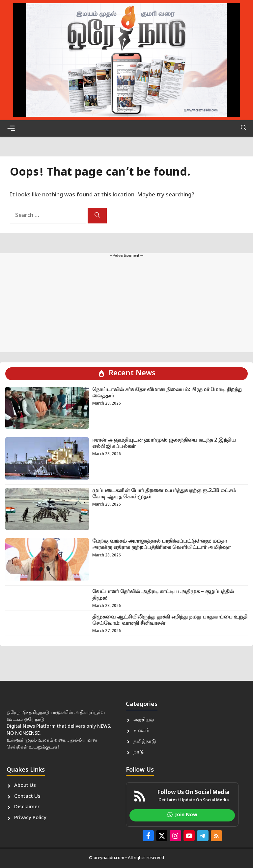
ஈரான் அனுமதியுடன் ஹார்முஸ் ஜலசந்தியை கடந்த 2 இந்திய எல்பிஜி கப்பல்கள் (164, 444)
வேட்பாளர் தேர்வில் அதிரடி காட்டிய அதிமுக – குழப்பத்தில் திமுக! (163, 595)
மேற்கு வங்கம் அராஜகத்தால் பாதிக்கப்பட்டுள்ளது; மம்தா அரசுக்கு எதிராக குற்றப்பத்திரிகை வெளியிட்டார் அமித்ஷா (161, 545)
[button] (244, 128)
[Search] (97, 216)
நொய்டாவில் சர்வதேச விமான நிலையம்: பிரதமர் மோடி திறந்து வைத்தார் (167, 393)
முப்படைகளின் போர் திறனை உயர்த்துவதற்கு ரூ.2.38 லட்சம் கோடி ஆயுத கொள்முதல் (164, 494)
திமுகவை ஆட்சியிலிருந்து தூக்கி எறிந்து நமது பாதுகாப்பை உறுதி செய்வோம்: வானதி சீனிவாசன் (170, 620)
